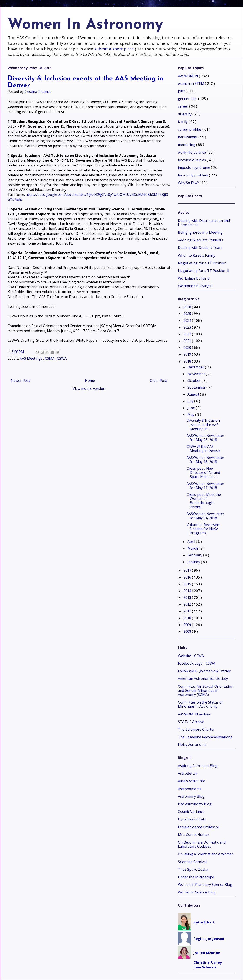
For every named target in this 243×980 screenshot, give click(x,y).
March (193, 548)
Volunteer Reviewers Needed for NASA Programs (203, 529)
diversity (185, 114)
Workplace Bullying (194, 278)
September (197, 387)
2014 (188, 591)
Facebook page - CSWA (197, 663)
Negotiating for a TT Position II (204, 271)
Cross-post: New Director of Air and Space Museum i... (203, 473)
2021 (188, 341)
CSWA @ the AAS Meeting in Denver (203, 448)
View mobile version (89, 389)
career (184, 106)
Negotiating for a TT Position (202, 263)
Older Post (158, 381)
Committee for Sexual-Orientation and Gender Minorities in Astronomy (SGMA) (206, 690)
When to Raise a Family (197, 255)
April (192, 542)
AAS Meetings (31, 358)
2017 (188, 570)
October (195, 381)
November (197, 374)
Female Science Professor (199, 827)
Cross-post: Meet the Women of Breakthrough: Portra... (204, 501)
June (192, 408)
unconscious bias (192, 160)
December (196, 367)
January (194, 562)
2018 (188, 361)
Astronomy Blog (191, 796)
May (191, 414)
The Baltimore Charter (196, 729)
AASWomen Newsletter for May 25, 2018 (205, 438)
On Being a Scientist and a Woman (206, 854)
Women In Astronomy (85, 25)
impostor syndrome (194, 168)
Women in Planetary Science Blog (205, 885)
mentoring (187, 145)
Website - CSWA (191, 656)
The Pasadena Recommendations (205, 737)
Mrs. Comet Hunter (194, 835)
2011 (188, 611)
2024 (188, 321)
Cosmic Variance (191, 812)
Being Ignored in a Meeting (200, 232)
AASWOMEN (188, 76)
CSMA (50, 358)
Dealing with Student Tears (200, 248)
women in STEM (191, 83)
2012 (188, 604)
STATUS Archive (191, 722)
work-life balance (192, 152)
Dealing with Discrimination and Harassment (204, 223)
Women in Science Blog (197, 892)
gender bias (188, 99)
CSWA (62, 358)
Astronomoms (190, 789)
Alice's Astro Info (192, 781)
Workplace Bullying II (195, 286)
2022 (188, 334)
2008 (188, 631)
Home (90, 381)
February (195, 555)
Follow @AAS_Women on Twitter (204, 671)
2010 (188, 618)
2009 (188, 625)
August (194, 394)
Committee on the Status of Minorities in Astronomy (200, 704)
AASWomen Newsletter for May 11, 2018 (205, 486)
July (191, 401)
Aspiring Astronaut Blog (198, 766)
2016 (188, 577)
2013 (188, 597)
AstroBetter (188, 773)
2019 (188, 354)
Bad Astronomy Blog (195, 804)
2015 (188, 584)
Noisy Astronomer (193, 745)
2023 (188, 327)
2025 (188, 314)
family (183, 122)
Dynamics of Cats (192, 819)
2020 (188, 348)
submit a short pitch (114, 49)
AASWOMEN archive (194, 714)
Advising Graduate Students (200, 240)
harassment (188, 137)
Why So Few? (189, 183)
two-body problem (193, 175)
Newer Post (20, 381)
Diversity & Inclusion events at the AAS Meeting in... (203, 424)
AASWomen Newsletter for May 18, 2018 (205, 460)
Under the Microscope (196, 877)
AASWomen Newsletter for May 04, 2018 (205, 516)
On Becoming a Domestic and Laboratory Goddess (202, 844)
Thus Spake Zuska (193, 869)
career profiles (190, 129)
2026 (188, 307)
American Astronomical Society (203, 679)
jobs (182, 91)
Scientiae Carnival (192, 862)
